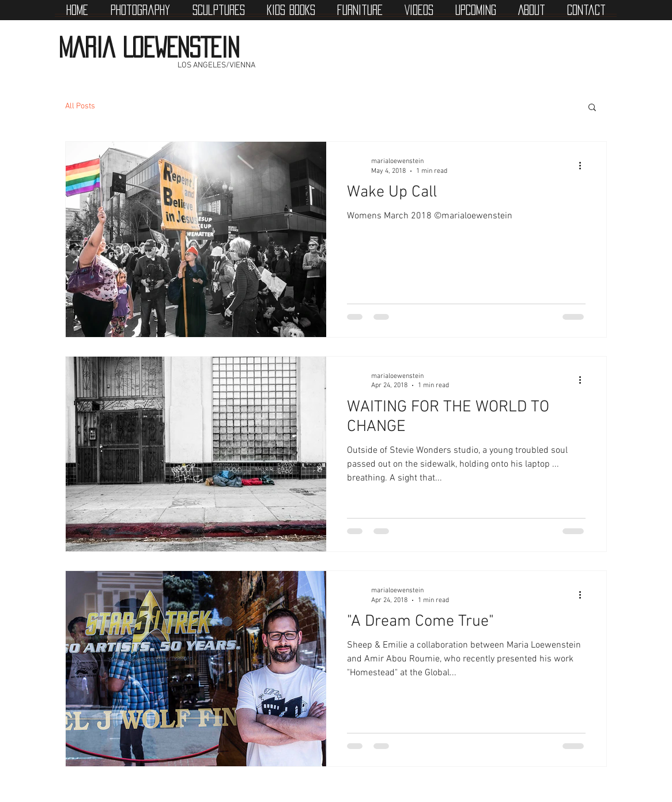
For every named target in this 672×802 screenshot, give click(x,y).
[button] (592, 108)
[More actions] (584, 165)
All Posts (80, 106)
